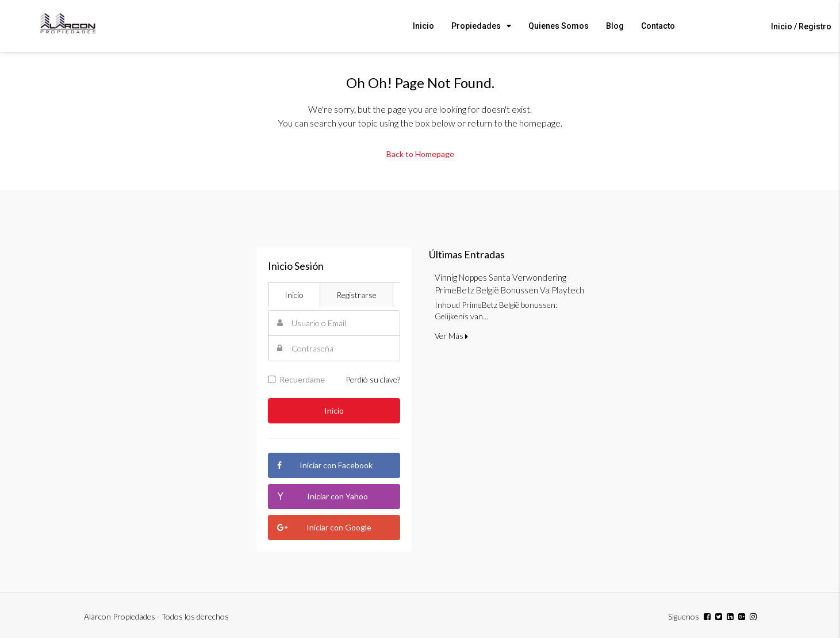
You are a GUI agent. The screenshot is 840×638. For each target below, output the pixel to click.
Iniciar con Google (325, 528)
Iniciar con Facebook (325, 465)
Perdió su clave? (373, 379)
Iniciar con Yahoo (323, 496)
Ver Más (451, 336)
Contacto (658, 26)
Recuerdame (296, 379)
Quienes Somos (559, 26)
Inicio (423, 26)
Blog (615, 26)
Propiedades (476, 26)
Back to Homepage (420, 154)
